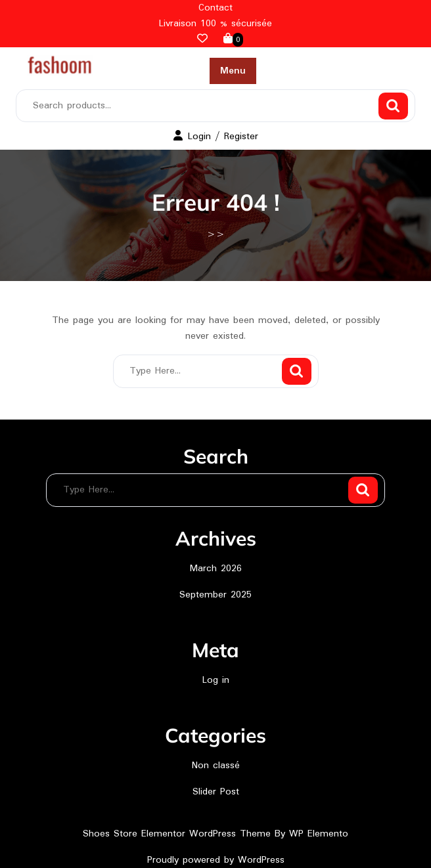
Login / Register (216, 137)
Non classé (216, 766)
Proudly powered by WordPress (216, 860)
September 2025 (215, 595)
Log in (216, 680)
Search (393, 106)
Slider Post (216, 792)
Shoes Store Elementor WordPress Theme (179, 834)
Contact (215, 8)
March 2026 (216, 569)
